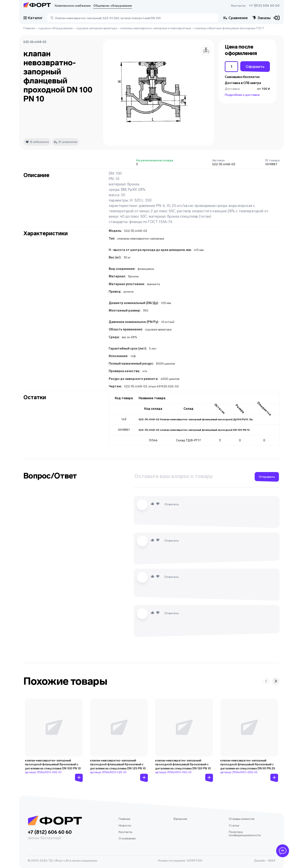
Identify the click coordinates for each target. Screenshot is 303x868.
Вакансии (180, 819)
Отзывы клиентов (242, 819)
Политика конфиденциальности (245, 834)
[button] (206, 51)
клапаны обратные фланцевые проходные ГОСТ (229, 28)
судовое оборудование (56, 28)
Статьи (234, 826)
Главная (29, 28)
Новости (125, 826)
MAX (272, 861)
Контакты (238, 6)
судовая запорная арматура (97, 28)
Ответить (172, 504)
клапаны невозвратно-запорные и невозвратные (156, 28)
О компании (127, 838)
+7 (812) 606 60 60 (264, 6)
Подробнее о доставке (242, 95)
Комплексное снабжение (73, 6)
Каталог (33, 18)
